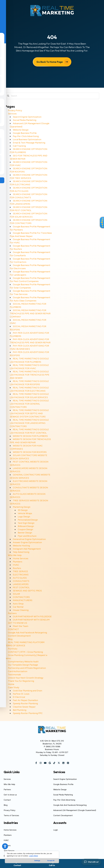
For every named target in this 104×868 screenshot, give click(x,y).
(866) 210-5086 (53, 747)
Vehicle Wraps (25, 513)
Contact (7, 800)
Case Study (14, 687)
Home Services (21, 558)
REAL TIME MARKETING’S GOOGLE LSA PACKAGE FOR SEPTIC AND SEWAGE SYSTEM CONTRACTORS (29, 413)
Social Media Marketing (25, 120)
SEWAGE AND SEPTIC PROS (27, 591)
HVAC (16, 565)
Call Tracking (19, 146)
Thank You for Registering (21, 681)
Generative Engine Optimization (29, 539)
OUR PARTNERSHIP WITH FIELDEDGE (32, 617)
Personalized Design (28, 520)
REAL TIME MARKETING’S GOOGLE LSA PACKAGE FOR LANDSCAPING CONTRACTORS (29, 423)
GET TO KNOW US (17, 623)
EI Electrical (19, 697)
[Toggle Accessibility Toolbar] (5, 846)
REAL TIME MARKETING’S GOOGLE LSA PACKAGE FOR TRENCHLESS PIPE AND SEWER (30, 375)
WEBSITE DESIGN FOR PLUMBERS (30, 436)
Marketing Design (22, 507)
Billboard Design (26, 526)
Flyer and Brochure (27, 536)
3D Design (23, 510)
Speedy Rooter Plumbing (25, 703)
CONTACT (13, 629)
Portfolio (13, 649)
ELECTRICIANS (21, 575)
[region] (32, 857)
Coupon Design (25, 529)
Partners (12, 613)
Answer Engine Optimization (27, 542)
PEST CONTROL (21, 587)
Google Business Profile (25, 133)
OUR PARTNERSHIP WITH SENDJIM (31, 620)
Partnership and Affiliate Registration (27, 668)
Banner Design (25, 533)
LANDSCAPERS (21, 584)
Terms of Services (11, 816)
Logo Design (24, 517)
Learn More (34, 856)
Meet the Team (21, 626)
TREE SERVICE (20, 571)
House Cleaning (21, 610)
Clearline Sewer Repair (24, 707)
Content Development (19, 636)
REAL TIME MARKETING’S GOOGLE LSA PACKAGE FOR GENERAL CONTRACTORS (29, 404)
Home (11, 684)
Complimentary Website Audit (23, 662)
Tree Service (9, 851)
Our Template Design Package (23, 665)
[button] (36, 763)
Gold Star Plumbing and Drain (28, 691)
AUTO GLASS (20, 578)
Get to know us (10, 795)
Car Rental (18, 607)
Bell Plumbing (20, 710)
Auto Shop (18, 604)
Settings (37, 861)
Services (12, 114)
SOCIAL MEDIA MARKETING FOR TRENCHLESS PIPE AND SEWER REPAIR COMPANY (30, 314)
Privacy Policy (15, 110)
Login (56, 830)
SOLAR (16, 594)
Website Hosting (21, 546)
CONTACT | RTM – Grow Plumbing (25, 652)
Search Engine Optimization (27, 117)
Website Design (21, 130)
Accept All (51, 861)
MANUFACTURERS (23, 600)
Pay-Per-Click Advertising (26, 136)
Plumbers (18, 562)
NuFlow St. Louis (21, 694)
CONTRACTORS (21, 597)
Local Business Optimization (27, 139)
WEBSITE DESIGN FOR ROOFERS (30, 452)
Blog (10, 639)
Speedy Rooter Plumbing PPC (28, 713)
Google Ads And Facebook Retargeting (27, 633)
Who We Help (15, 555)
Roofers (17, 568)
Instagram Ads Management (27, 549)
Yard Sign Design (26, 523)
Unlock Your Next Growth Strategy (26, 678)
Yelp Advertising (21, 552)
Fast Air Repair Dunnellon (25, 700)
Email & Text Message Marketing (29, 143)
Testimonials (14, 675)
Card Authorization (18, 671)
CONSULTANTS (21, 581)
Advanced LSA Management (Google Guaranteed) (75, 810)
